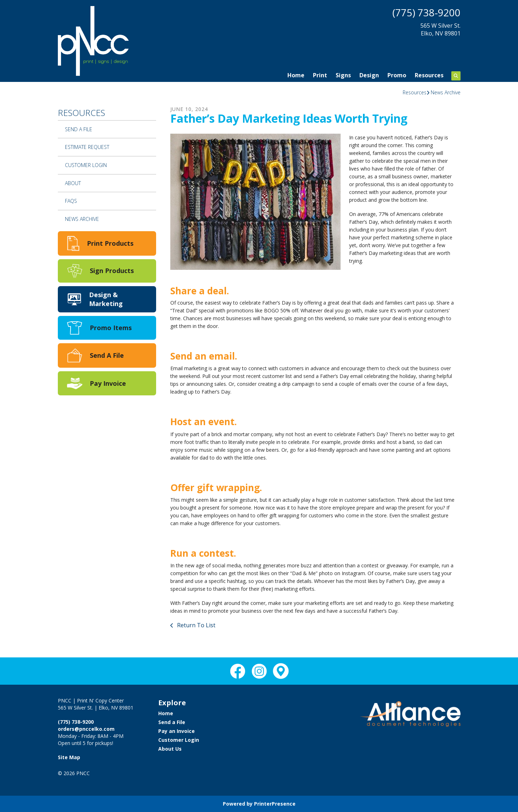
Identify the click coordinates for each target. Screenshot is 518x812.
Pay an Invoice (177, 731)
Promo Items (111, 328)
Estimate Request (87, 147)
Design (369, 75)
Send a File (79, 129)
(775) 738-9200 (426, 12)
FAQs (71, 201)
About (73, 183)
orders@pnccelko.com (86, 729)
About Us (170, 749)
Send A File (107, 355)
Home (296, 75)
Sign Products (112, 271)
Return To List (195, 625)
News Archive (446, 92)
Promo (397, 75)
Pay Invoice (108, 383)
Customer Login (86, 165)
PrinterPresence (275, 804)
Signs (343, 75)
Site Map (69, 757)
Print (320, 75)
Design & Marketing (106, 299)
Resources (429, 75)
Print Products (110, 243)
